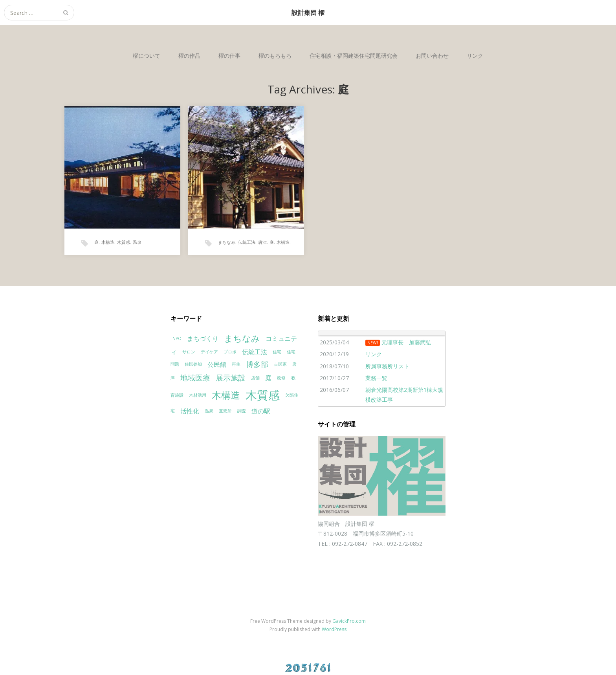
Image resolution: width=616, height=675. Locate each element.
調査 (242, 411)
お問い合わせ (432, 56)
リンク (475, 56)
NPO (177, 338)
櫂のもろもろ (275, 56)
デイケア (209, 352)
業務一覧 (376, 378)
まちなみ (227, 242)
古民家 (280, 364)
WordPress (334, 629)
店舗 (255, 378)
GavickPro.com (349, 621)
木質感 (124, 242)
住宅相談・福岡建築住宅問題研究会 (354, 56)
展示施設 (231, 378)
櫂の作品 (189, 56)
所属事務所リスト (387, 366)
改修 (281, 378)
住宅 (277, 352)
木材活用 (198, 395)
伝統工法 (247, 242)
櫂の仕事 (229, 56)
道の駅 (261, 411)
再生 (236, 364)
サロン (189, 352)
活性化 (190, 411)
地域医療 (195, 378)
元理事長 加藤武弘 (406, 342)
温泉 (137, 242)
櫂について (147, 56)
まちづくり (203, 338)
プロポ (230, 352)
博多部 (257, 364)
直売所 (225, 411)
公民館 (217, 364)
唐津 (262, 242)
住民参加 (193, 364)
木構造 (108, 242)
